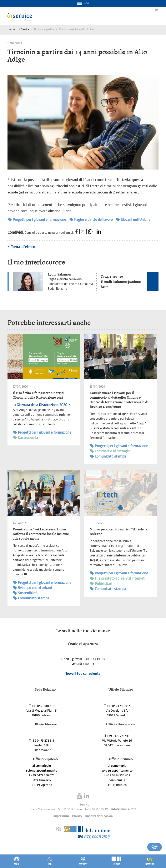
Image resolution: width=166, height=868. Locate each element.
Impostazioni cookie (99, 816)
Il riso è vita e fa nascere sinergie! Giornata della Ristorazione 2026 (38, 395)
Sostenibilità (25, 593)
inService (24, 29)
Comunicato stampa (108, 456)
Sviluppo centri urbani (32, 588)
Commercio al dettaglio (110, 451)
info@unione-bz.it (124, 809)
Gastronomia (26, 438)
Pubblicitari (101, 584)
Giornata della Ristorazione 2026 (42, 405)
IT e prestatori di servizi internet (117, 578)
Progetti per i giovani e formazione (37, 220)
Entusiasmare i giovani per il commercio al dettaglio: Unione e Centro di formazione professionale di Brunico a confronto (119, 400)
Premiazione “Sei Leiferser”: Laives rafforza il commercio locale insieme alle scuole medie (41, 534)
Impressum (61, 816)
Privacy (77, 816)
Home (11, 29)
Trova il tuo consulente (83, 674)
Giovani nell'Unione (133, 220)
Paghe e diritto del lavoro (91, 220)
